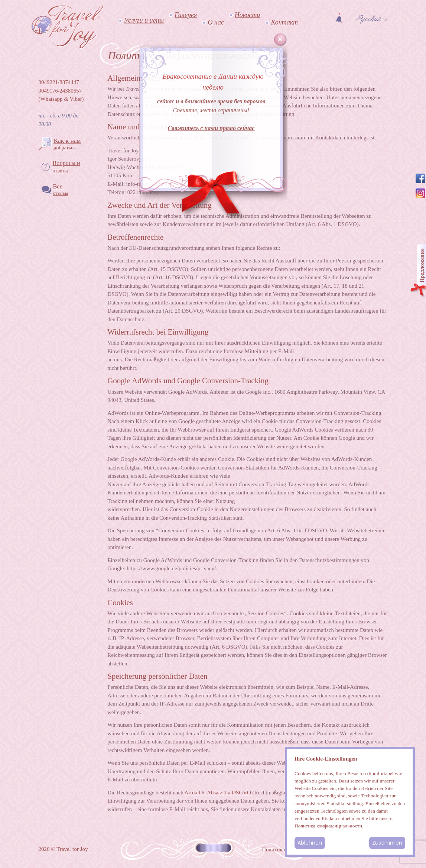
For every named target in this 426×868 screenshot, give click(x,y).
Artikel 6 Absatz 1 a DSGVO (218, 793)
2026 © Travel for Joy (63, 849)
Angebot (418, 271)
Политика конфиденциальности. (329, 826)
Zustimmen (387, 843)
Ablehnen (310, 843)
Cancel (280, 40)
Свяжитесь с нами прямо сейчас (211, 128)
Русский (368, 19)
